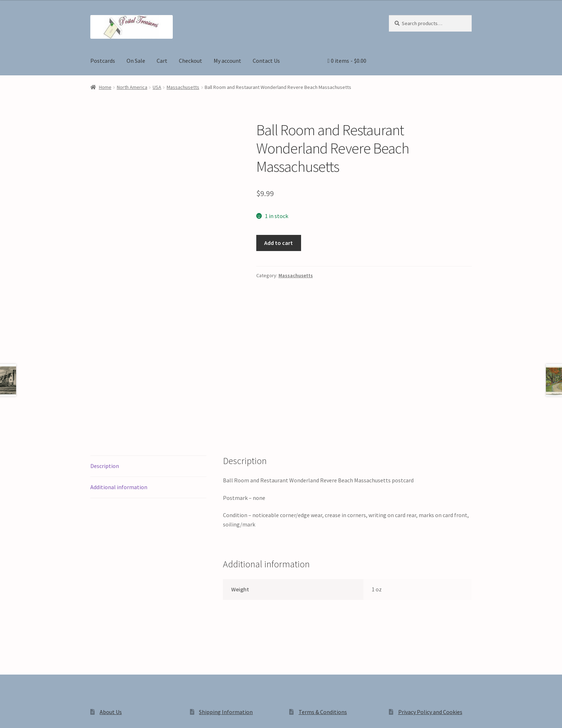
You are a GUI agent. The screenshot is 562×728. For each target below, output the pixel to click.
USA (157, 87)
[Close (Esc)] (60, 714)
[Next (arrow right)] (25, 724)
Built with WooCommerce (191, 667)
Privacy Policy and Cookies (430, 612)
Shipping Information (226, 612)
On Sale (136, 61)
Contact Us (266, 61)
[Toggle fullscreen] (25, 714)
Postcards (103, 61)
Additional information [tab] (119, 387)
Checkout (190, 61)
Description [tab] (105, 366)
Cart (162, 61)
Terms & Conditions (323, 612)
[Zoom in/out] (8, 714)
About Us (111, 612)
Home (105, 87)
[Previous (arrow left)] (8, 724)
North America (132, 87)
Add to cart (278, 243)
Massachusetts (183, 87)
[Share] (43, 714)
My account (227, 61)
